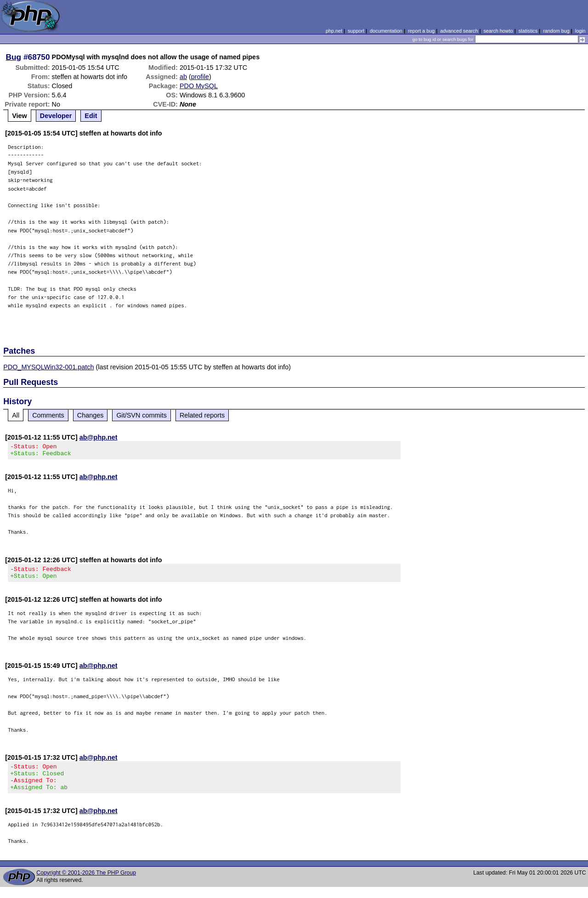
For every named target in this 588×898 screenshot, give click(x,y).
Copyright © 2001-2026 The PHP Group (86, 884)
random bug (556, 31)
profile (200, 77)
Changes (90, 415)
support (356, 31)
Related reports (202, 415)
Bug (14, 57)
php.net (334, 31)
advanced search (459, 31)
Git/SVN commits (141, 415)
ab (183, 77)
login (580, 31)
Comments (48, 415)
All (16, 415)
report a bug (421, 31)
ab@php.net (99, 437)
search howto (498, 31)
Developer (56, 116)
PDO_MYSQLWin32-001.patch (48, 367)
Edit (91, 116)
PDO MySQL (199, 86)
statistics (528, 31)
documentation (386, 31)
